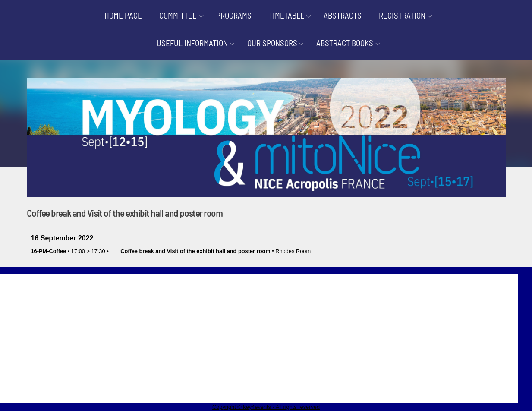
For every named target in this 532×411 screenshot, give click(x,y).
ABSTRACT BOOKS (345, 43)
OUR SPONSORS (272, 43)
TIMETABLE (287, 15)
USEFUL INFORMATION (192, 43)
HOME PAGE (123, 15)
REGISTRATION (402, 15)
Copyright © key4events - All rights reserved (266, 407)
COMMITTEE (178, 15)
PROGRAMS (234, 15)
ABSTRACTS (343, 15)
